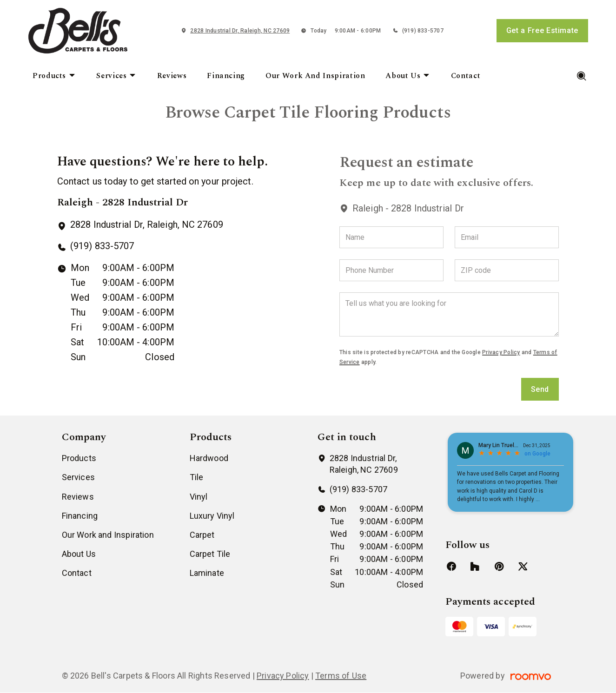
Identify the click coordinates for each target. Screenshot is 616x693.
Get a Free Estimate (542, 30)
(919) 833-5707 (423, 31)
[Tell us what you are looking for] (449, 314)
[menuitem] (54, 76)
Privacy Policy (501, 352)
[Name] (391, 237)
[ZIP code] (507, 270)
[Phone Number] (391, 270)
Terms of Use (341, 676)
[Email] (507, 237)
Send (540, 389)
